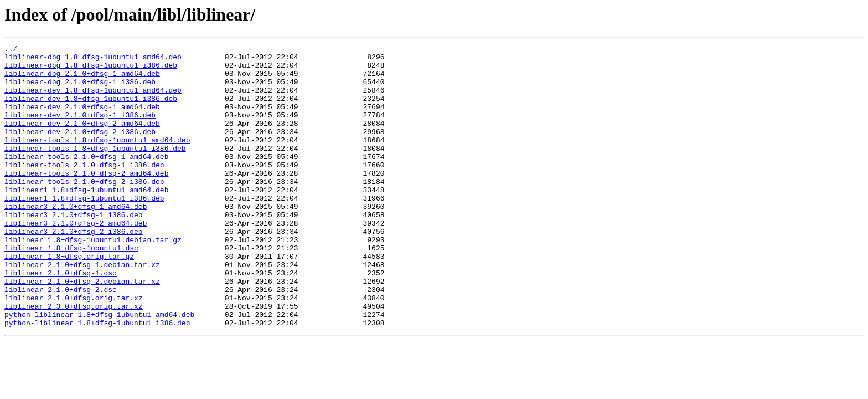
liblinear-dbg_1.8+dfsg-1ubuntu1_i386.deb (91, 70)
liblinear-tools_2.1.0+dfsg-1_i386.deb (84, 190)
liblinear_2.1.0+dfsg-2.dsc (61, 339)
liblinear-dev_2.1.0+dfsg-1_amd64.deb (82, 120)
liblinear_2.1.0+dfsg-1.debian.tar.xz (82, 309)
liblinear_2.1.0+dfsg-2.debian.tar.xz (82, 329)
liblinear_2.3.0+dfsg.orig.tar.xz (74, 359)
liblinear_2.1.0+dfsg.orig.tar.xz (74, 349)
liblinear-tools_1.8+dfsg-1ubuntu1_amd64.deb (97, 160)
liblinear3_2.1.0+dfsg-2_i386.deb (74, 269)
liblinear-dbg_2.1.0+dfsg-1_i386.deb (80, 90)
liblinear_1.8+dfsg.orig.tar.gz (69, 299)
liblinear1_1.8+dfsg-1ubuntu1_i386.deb (84, 229)
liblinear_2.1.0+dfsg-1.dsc (61, 319)
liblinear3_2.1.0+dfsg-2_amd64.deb (76, 259)
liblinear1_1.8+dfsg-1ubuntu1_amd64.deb (86, 219)
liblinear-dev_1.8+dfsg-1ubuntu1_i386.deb (91, 110)
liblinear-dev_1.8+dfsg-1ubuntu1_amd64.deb (93, 100)
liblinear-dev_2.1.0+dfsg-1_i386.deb (80, 130)
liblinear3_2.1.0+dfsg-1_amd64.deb (76, 239)
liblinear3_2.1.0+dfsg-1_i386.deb (74, 249)
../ (11, 50)
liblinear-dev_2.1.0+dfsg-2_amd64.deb (82, 140)
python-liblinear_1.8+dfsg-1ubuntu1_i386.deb (97, 379)
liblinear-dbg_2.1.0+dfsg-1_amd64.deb (82, 80)
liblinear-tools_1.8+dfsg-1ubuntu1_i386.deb (95, 170)
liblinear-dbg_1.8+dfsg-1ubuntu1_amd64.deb (93, 60)
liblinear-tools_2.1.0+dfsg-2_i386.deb (84, 209)
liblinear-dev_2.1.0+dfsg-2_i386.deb (80, 150)
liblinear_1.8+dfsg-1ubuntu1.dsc (71, 289)
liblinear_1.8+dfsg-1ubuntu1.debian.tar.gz (93, 279)
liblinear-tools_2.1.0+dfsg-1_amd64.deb (86, 180)
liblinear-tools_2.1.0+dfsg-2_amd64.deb (86, 199)
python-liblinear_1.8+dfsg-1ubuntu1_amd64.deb (99, 369)
